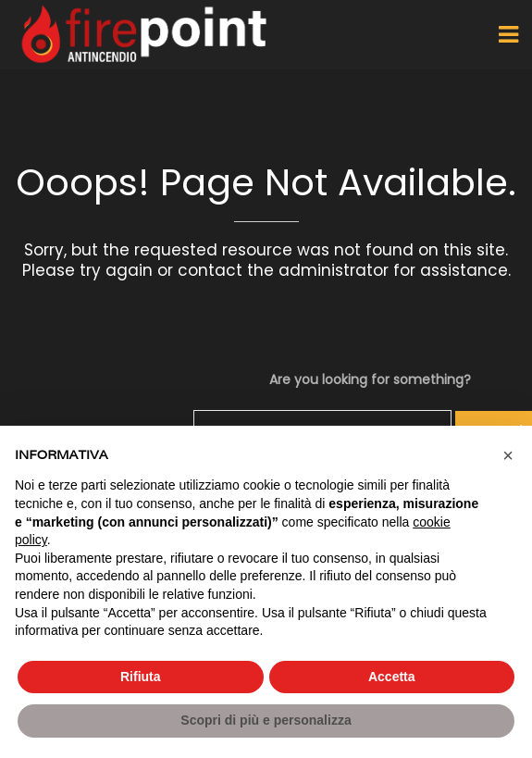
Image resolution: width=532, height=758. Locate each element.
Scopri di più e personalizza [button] (266, 720)
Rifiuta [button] (141, 677)
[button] (508, 455)
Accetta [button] (392, 677)
